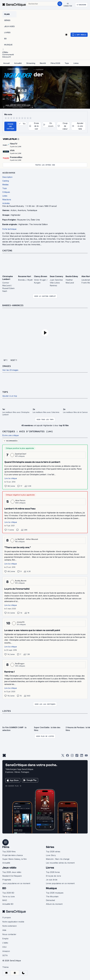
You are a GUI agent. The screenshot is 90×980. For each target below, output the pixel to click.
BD (4, 888)
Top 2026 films (9, 852)
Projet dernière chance (13, 855)
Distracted (50, 900)
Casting (7, 250)
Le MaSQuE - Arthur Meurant (27, 539)
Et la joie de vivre (53, 876)
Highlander (40, 69)
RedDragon (20, 664)
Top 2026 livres (53, 872)
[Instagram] (72, 756)
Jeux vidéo (9, 868)
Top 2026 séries (53, 852)
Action (14, 210)
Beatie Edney (72, 276)
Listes (7, 711)
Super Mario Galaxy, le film (14, 859)
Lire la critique (11, 478)
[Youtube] (86, 756)
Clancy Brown (41, 276)
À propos (7, 917)
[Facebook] (67, 756)
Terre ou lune (8, 897)
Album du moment (54, 904)
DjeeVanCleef (21, 454)
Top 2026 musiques (55, 893)
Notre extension (9, 926)
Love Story (51, 855)
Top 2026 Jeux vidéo (12, 872)
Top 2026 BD (8, 893)
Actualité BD (8, 904)
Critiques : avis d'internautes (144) (28, 431)
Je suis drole (52, 880)
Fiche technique (9, 229)
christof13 (21, 622)
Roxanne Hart (25, 276)
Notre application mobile (13, 922)
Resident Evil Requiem (12, 876)
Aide (4, 930)
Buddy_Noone (21, 581)
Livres (50, 868)
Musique (51, 888)
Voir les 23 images (10, 370)
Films (6, 847)
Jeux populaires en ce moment (16, 883)
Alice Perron (20, 500)
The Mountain (52, 897)
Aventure (22, 210)
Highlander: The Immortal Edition (33, 224)
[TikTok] (77, 756)
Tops (5, 392)
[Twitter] (63, 756)
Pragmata (7, 880)
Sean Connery (56, 276)
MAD (5, 900)
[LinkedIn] (82, 756)
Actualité (6, 863)
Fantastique (32, 210)
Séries (50, 847)
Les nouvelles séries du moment (60, 863)
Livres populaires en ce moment (60, 883)
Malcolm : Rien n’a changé (58, 859)
